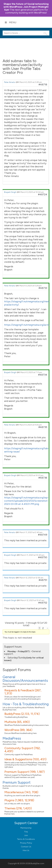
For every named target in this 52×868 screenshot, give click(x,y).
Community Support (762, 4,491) (22, 750)
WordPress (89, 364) (18, 730)
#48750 (43, 557)
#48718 (43, 85)
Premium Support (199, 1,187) (25, 772)
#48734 (43, 375)
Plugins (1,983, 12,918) (19, 800)
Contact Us (26, 847)
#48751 (43, 580)
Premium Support (17, 782)
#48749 (43, 535)
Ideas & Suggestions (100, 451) (25, 759)
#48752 (43, 603)
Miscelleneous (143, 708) (21, 792)
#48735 (43, 427)
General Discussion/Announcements (25, 679)
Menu (11, 22)
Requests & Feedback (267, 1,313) (23, 692)
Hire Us (26, 850)
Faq (26, 832)
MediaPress (12, 738)
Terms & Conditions (26, 839)
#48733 (43, 288)
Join (26, 835)
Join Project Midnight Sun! (26, 7)
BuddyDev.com (37, 863)
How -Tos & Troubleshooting (26, 704)
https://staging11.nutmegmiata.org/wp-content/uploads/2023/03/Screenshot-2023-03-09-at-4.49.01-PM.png (26, 501)
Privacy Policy (26, 843)
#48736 (43, 478)
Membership (26, 828)
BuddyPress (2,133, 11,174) (22, 714)
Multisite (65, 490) (17, 722)
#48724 (43, 194)
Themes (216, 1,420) (18, 808)
